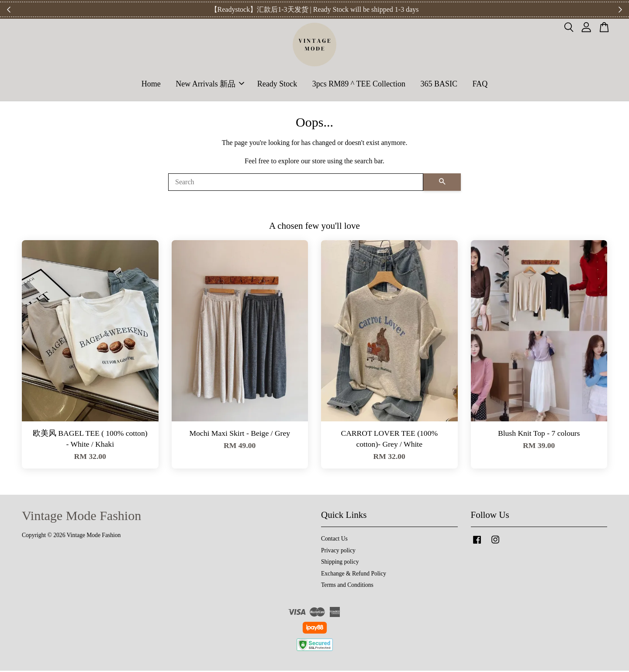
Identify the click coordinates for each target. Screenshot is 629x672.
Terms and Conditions (347, 586)
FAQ (480, 84)
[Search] (296, 183)
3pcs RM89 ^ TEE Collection (359, 84)
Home (151, 84)
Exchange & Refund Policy (354, 575)
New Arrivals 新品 (210, 84)
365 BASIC (439, 84)
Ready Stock (277, 84)
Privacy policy (338, 552)
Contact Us (334, 540)
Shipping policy (340, 563)
